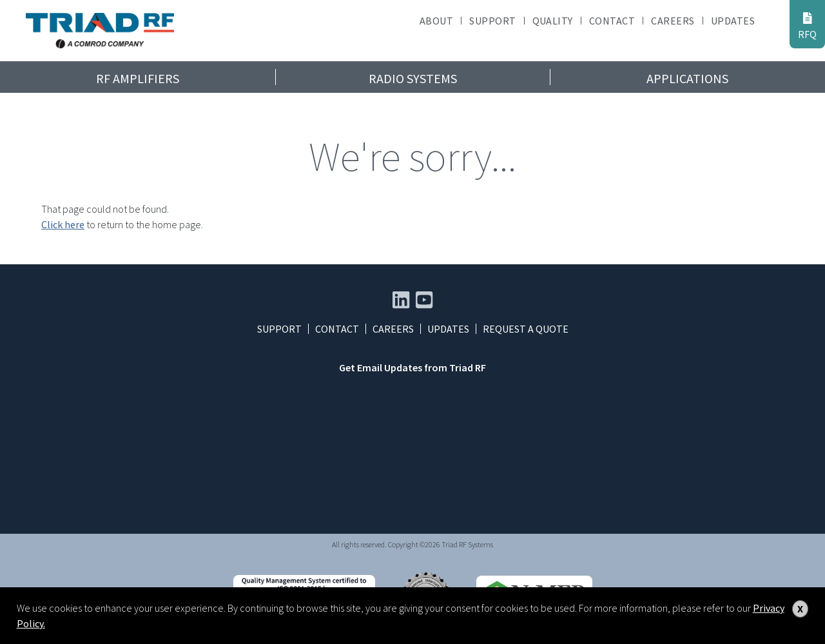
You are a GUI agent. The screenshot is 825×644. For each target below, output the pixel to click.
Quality (553, 21)
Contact (612, 21)
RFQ (807, 26)
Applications (687, 78)
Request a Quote (526, 329)
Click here (63, 224)
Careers (673, 21)
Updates (733, 21)
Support (492, 21)
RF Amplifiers (138, 78)
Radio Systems (413, 78)
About (436, 21)
